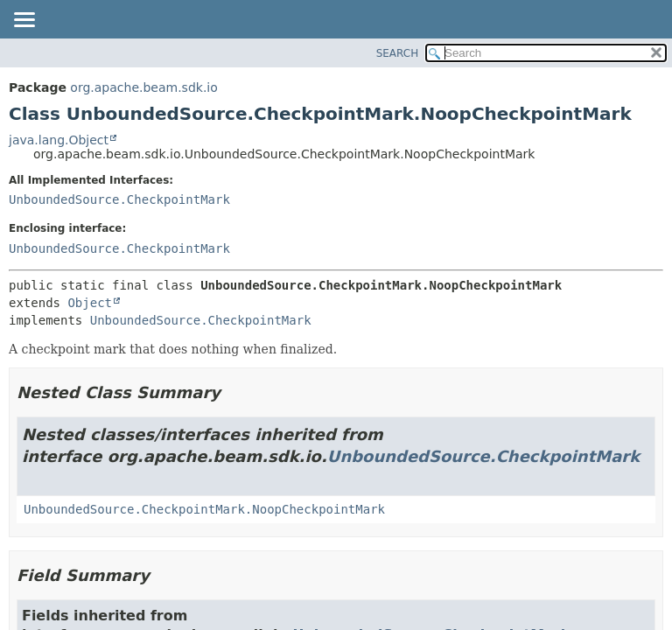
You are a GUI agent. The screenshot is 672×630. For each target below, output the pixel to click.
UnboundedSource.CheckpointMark (119, 199)
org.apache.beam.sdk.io (143, 87)
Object (90, 303)
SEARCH (398, 53)
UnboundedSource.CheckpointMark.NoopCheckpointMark (204, 509)
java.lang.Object (59, 140)
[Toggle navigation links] (24, 21)
